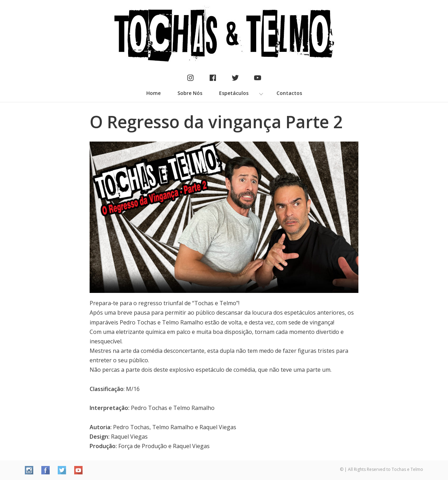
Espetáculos (234, 93)
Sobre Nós (190, 93)
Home (153, 93)
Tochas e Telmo (407, 469)
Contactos (289, 93)
